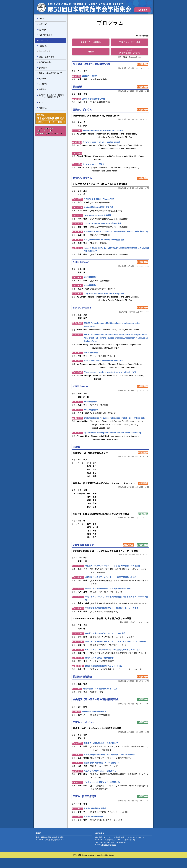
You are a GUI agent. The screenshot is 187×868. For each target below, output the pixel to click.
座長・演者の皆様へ (48, 57)
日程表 (91, 52)
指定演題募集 (45, 51)
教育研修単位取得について (50, 73)
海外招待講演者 (46, 35)
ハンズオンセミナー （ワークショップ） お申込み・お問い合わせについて (51, 131)
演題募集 (43, 46)
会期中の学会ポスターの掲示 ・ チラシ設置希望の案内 (51, 96)
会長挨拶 (43, 24)
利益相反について (47, 78)
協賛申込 (43, 89)
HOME (42, 19)
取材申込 (43, 108)
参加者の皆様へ (46, 62)
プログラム (44, 40)
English (144, 10)
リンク (42, 102)
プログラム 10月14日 (130, 42)
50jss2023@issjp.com (111, 855)
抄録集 (130, 52)
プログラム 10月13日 (91, 42)
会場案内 (43, 84)
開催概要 (43, 30)
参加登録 (43, 68)
